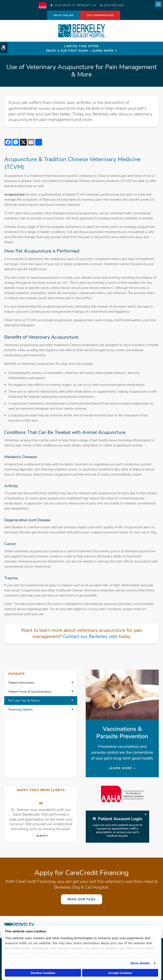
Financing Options (21, 709)
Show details (140, 963)
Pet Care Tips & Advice (24, 701)
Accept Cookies (120, 973)
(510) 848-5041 (114, 5)
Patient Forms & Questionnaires (30, 692)
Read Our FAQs (81, 899)
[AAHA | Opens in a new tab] (45, 5)
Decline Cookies (43, 973)
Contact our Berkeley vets (90, 636)
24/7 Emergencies (100, 15)
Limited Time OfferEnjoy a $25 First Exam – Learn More (80, 48)
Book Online (64, 15)
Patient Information (21, 683)
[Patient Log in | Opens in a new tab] (117, 827)
